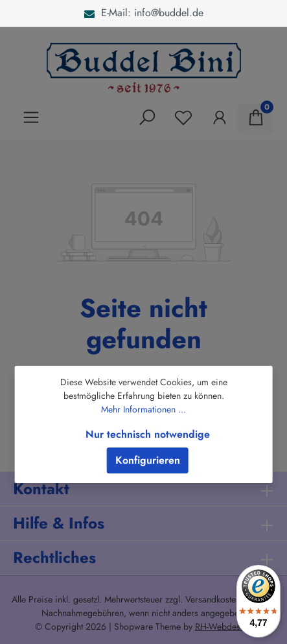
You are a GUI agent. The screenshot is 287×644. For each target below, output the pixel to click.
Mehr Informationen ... (143, 409)
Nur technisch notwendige (148, 434)
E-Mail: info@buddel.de (144, 13)
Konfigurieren (148, 460)
